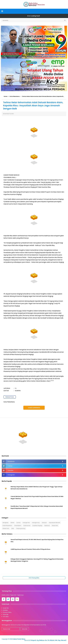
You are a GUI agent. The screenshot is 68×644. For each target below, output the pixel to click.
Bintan (12, 523)
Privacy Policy (7, 612)
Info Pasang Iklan (34, 578)
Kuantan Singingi (37, 526)
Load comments (34, 408)
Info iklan (6, 617)
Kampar (44, 523)
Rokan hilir (55, 526)
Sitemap (6, 614)
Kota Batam (18, 526)
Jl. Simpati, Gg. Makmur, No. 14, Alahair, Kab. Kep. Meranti (48, 640)
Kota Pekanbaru (7, 526)
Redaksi (5, 610)
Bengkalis (6, 523)
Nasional (47, 526)
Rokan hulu (6, 528)
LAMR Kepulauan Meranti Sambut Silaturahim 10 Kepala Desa (30, 549)
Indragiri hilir (26, 523)
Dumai (19, 523)
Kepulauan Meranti (54, 523)
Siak (13, 528)
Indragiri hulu (36, 523)
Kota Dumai (27, 526)
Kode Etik (6, 608)
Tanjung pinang (21, 528)
